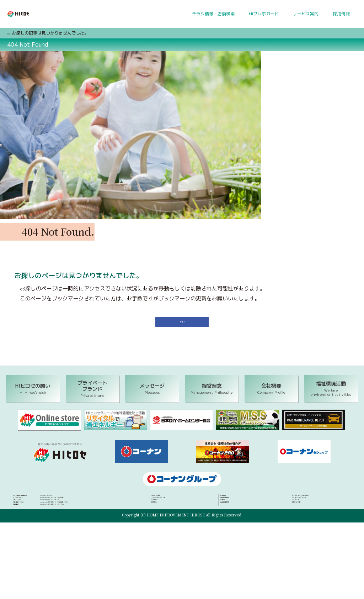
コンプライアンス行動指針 (317, 510)
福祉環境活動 (233, 517)
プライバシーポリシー (313, 517)
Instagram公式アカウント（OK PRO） (51, 578)
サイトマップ (305, 525)
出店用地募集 (233, 532)
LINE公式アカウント (32, 549)
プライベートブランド (172, 517)
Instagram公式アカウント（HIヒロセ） (51, 556)
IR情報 (227, 525)
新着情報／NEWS (30, 532)
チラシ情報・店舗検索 (213, 14)
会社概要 (229, 510)
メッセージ (162, 525)
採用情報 (341, 14)
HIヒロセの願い (166, 510)
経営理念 (160, 532)
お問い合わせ (305, 532)
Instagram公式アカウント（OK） (46, 563)
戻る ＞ (185, 330)
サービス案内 (306, 14)
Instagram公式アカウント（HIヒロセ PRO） (56, 571)
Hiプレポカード (264, 14)
